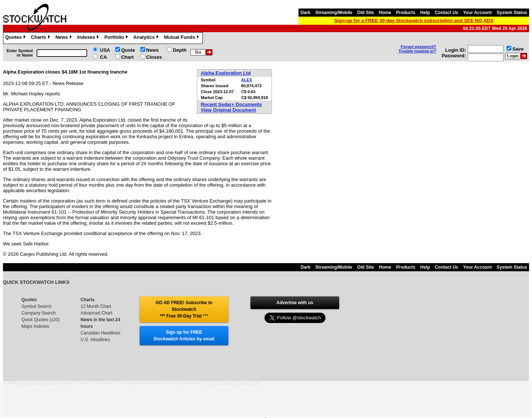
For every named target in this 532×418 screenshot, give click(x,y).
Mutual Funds (183, 38)
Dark (305, 13)
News (64, 38)
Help (425, 13)
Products (406, 13)
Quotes (16, 38)
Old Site (366, 13)
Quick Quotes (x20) (40, 320)
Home (385, 13)
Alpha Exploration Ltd (226, 73)
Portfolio (117, 38)
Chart (127, 57)
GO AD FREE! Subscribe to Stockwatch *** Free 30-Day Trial (184, 309)
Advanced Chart (96, 313)
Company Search (39, 313)
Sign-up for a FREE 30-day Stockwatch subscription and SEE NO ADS (414, 21)
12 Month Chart (96, 306)
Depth (180, 50)
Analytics (147, 38)
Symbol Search (36, 306)
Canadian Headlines (100, 333)
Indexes (89, 38)
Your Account (478, 13)
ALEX (247, 80)
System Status (512, 13)
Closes (154, 57)
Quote (128, 50)
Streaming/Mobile (334, 13)
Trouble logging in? (417, 51)
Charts (41, 38)
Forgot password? (419, 47)
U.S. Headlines (95, 340)
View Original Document (229, 110)
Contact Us (446, 13)
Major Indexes (35, 326)
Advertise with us (295, 303)
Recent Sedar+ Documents (231, 104)
